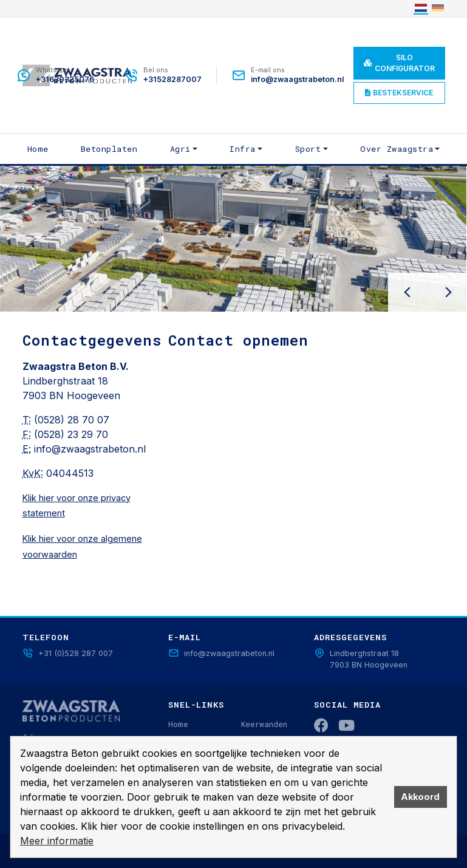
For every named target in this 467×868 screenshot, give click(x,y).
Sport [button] (308, 149)
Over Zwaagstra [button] (397, 149)
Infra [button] (243, 149)
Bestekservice (399, 93)
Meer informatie (57, 841)
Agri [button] (180, 149)
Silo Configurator (399, 63)
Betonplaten (109, 149)
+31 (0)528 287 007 (68, 653)
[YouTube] (346, 726)
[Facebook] (321, 726)
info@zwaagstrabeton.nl (90, 449)
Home (38, 149)
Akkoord (420, 797)
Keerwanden (264, 724)
